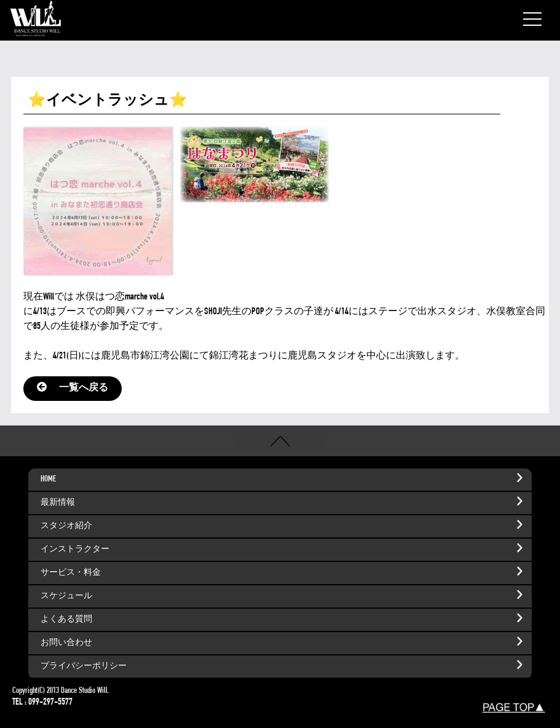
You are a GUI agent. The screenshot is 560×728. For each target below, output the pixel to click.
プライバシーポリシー (283, 665)
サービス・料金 (283, 571)
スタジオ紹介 (283, 524)
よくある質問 (283, 618)
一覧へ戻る (73, 389)
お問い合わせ (283, 641)
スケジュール (283, 595)
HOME (283, 478)
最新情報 (283, 501)
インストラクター (283, 548)
